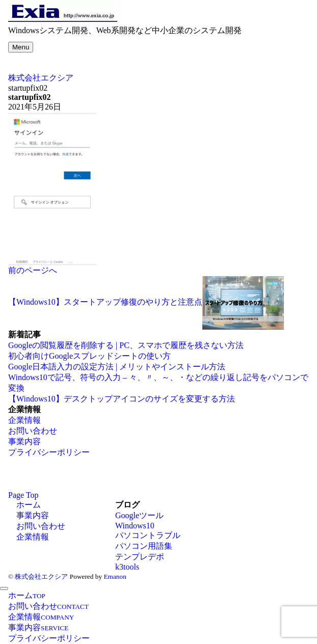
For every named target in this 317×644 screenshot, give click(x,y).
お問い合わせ (33, 431)
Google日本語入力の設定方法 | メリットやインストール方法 (117, 367)
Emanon (115, 576)
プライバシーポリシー (49, 452)
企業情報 (24, 420)
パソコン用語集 (144, 546)
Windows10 (135, 526)
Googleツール (139, 515)
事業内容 (24, 441)
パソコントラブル (148, 535)
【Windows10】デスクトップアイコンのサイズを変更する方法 (122, 399)
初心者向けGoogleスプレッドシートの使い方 (89, 356)
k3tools (127, 567)
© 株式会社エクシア (38, 576)
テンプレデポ (140, 557)
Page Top (23, 495)
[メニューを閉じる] (4, 588)
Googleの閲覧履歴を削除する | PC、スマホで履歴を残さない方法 (126, 345)
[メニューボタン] (21, 47)
